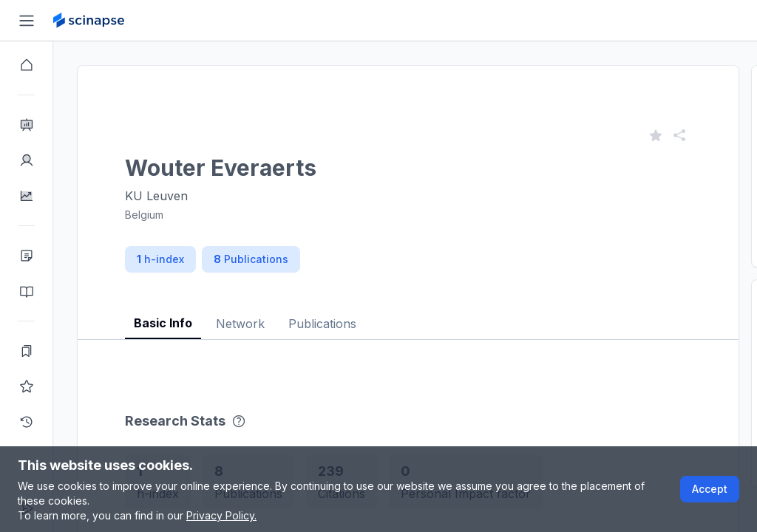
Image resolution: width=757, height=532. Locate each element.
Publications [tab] (322, 324)
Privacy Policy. (221, 515)
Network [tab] (240, 324)
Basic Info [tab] (163, 323)
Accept (710, 489)
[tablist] (408, 312)
